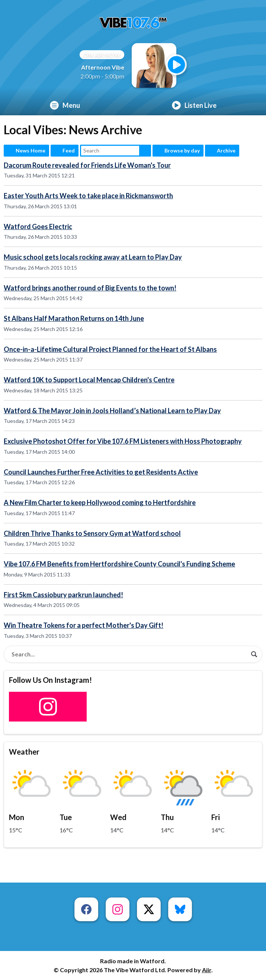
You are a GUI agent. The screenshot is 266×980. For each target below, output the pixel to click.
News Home (31, 150)
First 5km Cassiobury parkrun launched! (63, 595)
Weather (24, 752)
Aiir (207, 970)
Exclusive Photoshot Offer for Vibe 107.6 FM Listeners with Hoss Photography (123, 441)
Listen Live (194, 105)
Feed (69, 150)
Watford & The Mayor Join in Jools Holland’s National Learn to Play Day (112, 411)
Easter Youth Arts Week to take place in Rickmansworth (88, 196)
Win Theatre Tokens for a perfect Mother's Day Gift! (84, 625)
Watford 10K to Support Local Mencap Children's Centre (89, 380)
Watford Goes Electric (38, 226)
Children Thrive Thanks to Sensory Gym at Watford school (92, 533)
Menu (65, 105)
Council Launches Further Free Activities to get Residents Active (101, 472)
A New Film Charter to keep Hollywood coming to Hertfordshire (100, 502)
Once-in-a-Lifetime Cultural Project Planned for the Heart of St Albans (110, 349)
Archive (226, 150)
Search (145, 151)
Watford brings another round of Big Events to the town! (90, 288)
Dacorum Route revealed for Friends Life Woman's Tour (87, 165)
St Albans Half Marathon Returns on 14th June (74, 318)
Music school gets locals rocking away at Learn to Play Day (93, 257)
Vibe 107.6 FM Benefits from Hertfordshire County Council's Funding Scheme (119, 564)
